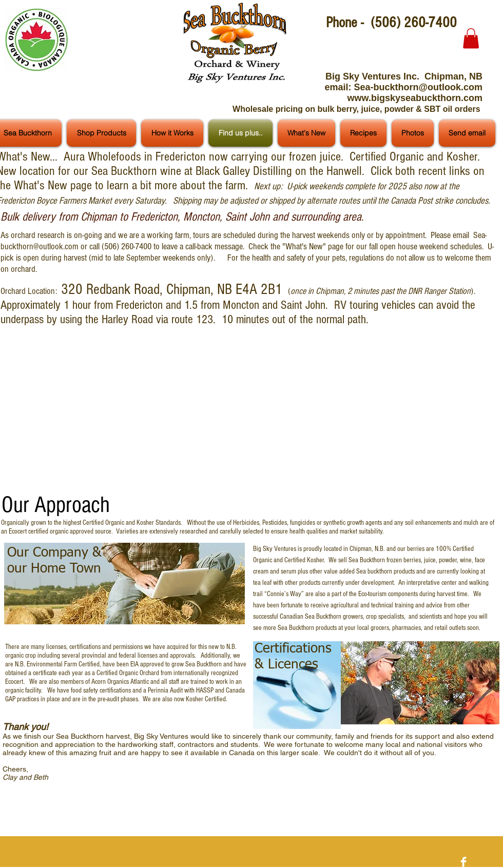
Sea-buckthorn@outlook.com (418, 87)
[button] (471, 38)
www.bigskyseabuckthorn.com (415, 98)
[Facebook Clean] (463, 862)
